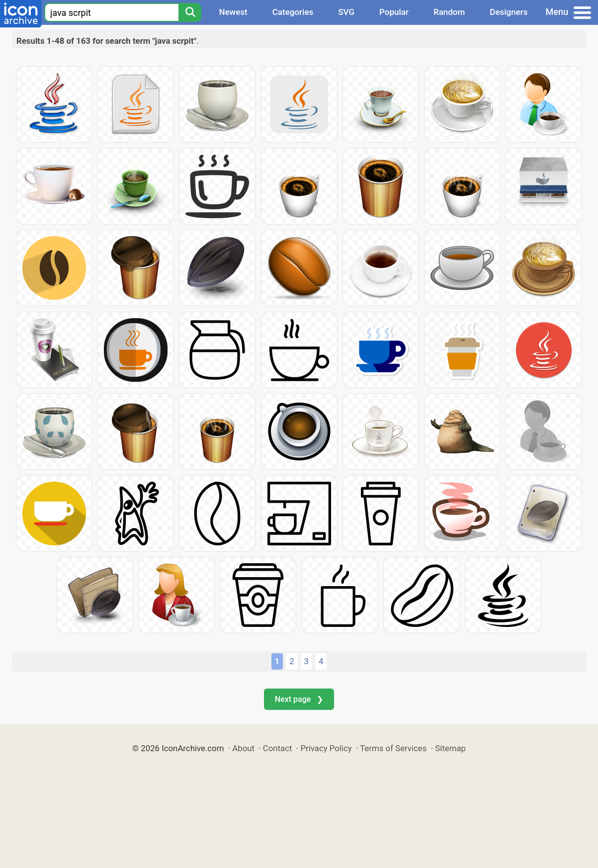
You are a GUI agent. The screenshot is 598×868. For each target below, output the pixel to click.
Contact (278, 748)
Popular (394, 12)
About (243, 748)
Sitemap (450, 748)
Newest (233, 12)
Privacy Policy (326, 748)
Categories (293, 12)
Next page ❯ (299, 699)
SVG (346, 12)
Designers (509, 12)
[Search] (190, 12)
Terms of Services (393, 748)
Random (449, 12)
